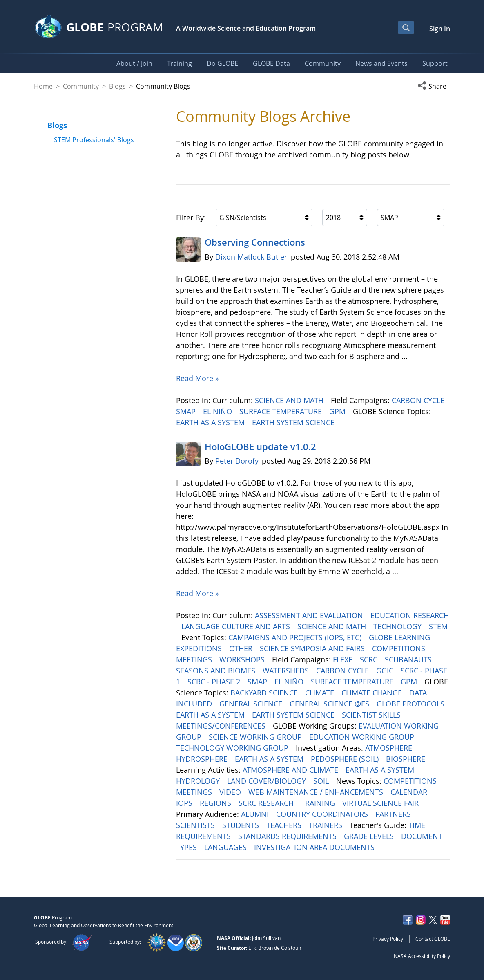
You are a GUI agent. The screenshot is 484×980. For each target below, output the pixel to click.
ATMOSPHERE (390, 748)
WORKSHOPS (243, 659)
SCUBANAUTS (409, 659)
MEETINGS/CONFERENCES (222, 726)
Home (43, 86)
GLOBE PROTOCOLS (412, 704)
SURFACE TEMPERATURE (282, 411)
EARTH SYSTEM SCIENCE (294, 422)
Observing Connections (255, 242)
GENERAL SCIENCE (252, 704)
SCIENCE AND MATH (290, 400)
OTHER (242, 648)
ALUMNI (256, 814)
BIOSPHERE (407, 759)
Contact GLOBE (433, 939)
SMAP (187, 411)
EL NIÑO (219, 411)
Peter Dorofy (237, 461)
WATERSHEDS (287, 671)
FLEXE (344, 659)
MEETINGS (195, 659)
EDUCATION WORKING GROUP (363, 737)
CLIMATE (321, 693)
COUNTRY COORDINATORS (323, 814)
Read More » (197, 378)
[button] (434, 86)
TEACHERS (285, 825)
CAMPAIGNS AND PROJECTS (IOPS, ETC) (296, 637)
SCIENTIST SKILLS (372, 715)
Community (81, 86)
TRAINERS (327, 825)
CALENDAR (410, 792)
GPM (338, 411)
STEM (438, 626)
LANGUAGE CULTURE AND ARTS (237, 626)
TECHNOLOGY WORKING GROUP (233, 748)
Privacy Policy (388, 939)
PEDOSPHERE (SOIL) (346, 759)
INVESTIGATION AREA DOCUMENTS (315, 847)
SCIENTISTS (196, 825)
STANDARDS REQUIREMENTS (288, 836)
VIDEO (231, 792)
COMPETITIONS (400, 648)
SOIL (322, 781)
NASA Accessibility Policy (422, 956)
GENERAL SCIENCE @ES (330, 704)
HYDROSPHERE (203, 759)
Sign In (440, 29)
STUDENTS (242, 825)
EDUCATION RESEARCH (410, 615)
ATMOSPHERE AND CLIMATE (291, 770)
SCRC (370, 659)
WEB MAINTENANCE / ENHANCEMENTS (317, 792)
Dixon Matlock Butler (251, 257)
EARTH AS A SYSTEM (211, 422)
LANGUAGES (226, 847)
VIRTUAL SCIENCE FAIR (381, 803)
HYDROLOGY (199, 781)
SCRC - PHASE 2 (215, 682)
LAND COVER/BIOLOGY (268, 781)
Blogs (117, 86)
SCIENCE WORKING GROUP (256, 737)
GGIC (386, 671)
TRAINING (319, 803)
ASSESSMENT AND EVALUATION (310, 615)
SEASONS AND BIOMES (217, 671)
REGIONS (216, 803)
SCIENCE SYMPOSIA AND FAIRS (313, 648)
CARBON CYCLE (419, 400)
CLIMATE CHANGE (373, 693)
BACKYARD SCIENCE (265, 693)
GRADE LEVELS (370, 836)
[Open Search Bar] (406, 27)
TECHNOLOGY (398, 626)
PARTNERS (394, 814)
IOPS (185, 803)
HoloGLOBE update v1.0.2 (260, 447)
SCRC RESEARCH (267, 803)
